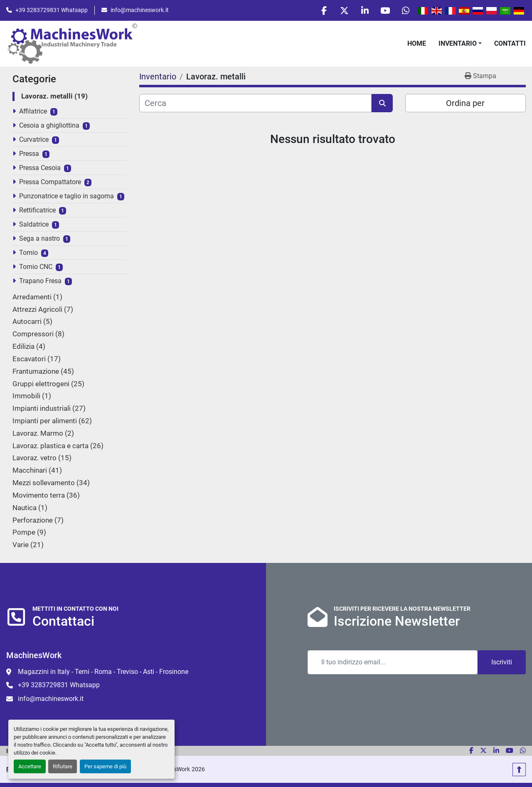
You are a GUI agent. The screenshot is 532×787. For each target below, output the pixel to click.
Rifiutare (63, 766)
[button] (460, 44)
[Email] (393, 663)
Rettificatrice (37, 211)
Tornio (28, 253)
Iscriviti (502, 662)
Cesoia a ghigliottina (49, 126)
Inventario (458, 44)
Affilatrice (33, 112)
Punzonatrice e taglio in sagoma (66, 197)
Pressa (29, 154)
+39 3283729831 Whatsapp (52, 10)
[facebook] (320, 11)
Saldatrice (34, 225)
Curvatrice (34, 140)
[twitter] (342, 11)
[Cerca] (255, 104)
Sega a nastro (39, 239)
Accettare (30, 766)
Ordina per (465, 104)
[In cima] (519, 770)
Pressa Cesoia (40, 169)
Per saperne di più (105, 766)
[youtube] (384, 11)
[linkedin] (363, 11)
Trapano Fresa (40, 282)
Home (417, 44)
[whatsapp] (405, 11)
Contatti (510, 44)
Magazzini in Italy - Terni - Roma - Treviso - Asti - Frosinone (103, 672)
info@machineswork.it (140, 10)
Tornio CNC (36, 268)
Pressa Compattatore (50, 183)
